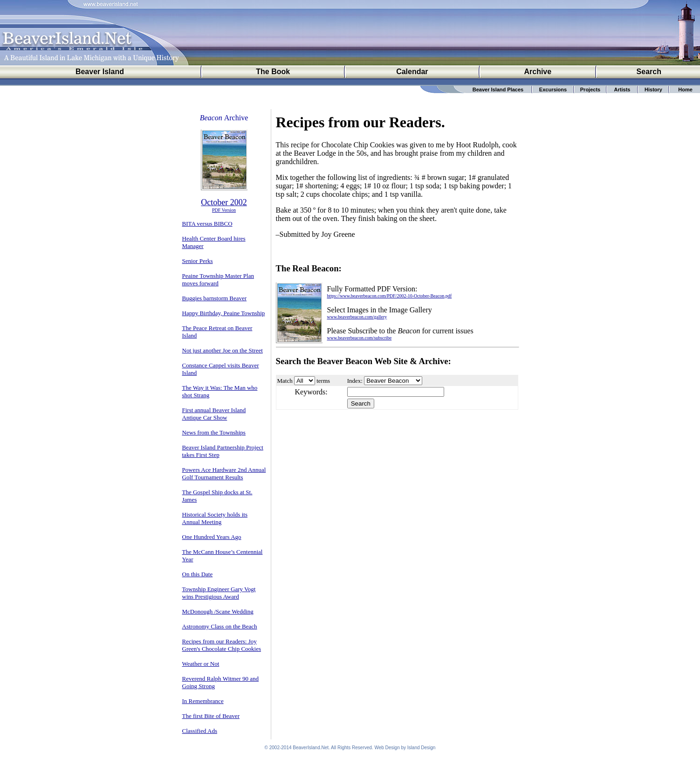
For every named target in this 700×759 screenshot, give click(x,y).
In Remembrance (203, 701)
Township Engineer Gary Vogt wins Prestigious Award (219, 593)
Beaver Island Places (498, 90)
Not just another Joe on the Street (223, 350)
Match (285, 381)
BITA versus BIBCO (207, 224)
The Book (273, 72)
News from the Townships (214, 432)
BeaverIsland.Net (311, 748)
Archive (538, 72)
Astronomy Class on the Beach (220, 626)
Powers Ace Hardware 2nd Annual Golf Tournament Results (224, 473)
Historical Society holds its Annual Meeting (215, 518)
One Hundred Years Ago (212, 537)
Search (649, 72)
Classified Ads (200, 731)
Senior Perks (198, 261)
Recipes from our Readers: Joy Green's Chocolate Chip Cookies (222, 645)
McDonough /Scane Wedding (218, 611)
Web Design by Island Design (405, 748)
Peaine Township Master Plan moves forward (218, 279)
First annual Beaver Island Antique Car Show (214, 414)
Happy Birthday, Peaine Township (224, 313)
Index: (355, 381)
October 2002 (224, 202)
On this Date (198, 574)
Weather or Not (201, 664)
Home (685, 90)
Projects (590, 90)
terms (323, 381)
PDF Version (224, 210)
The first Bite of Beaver (211, 716)
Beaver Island (100, 72)
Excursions (553, 90)
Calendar (412, 72)
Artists (622, 90)
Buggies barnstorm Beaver (215, 298)
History (653, 90)
